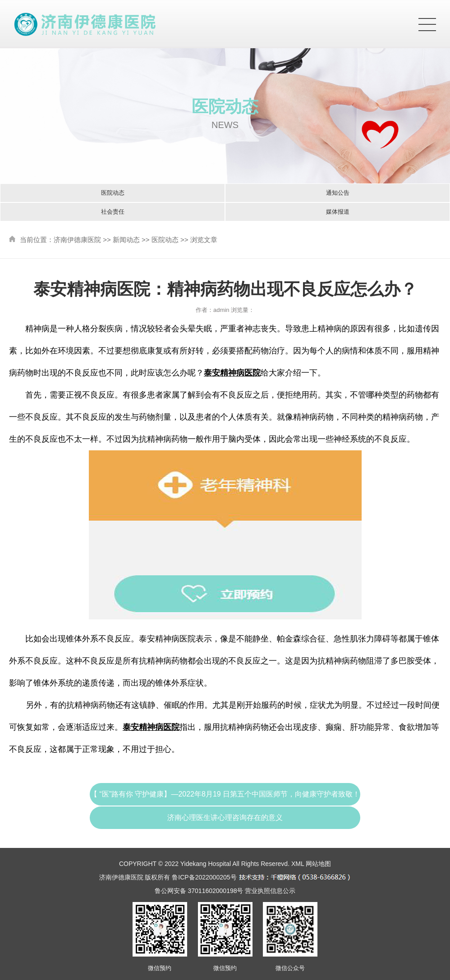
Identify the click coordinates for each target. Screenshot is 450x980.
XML (298, 864)
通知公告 (338, 193)
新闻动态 (126, 240)
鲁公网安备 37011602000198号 (199, 891)
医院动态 (113, 193)
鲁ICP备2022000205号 (204, 877)
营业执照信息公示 (270, 891)
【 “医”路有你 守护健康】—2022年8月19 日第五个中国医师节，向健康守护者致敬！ (225, 794)
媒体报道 (338, 212)
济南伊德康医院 (77, 240)
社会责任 (113, 212)
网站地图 (318, 864)
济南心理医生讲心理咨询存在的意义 (225, 817)
